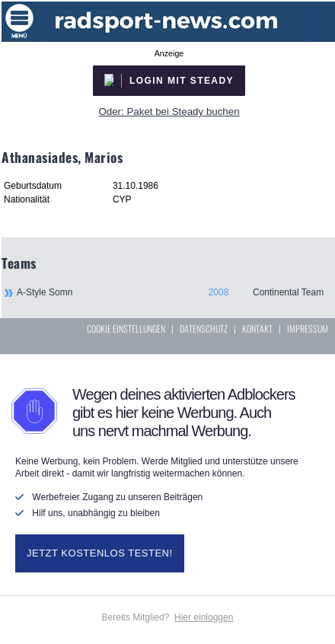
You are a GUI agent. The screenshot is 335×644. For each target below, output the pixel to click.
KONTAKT (257, 328)
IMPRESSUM (308, 328)
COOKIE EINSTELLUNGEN (126, 328)
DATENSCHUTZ (204, 328)
